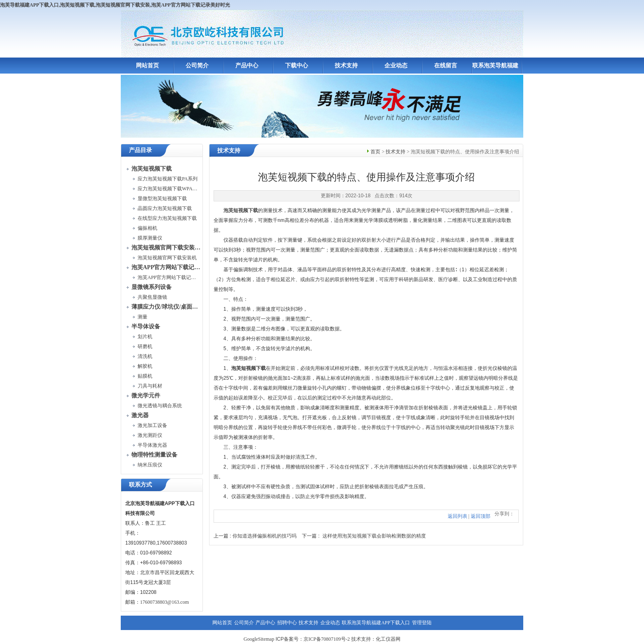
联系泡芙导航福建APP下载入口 (376, 623)
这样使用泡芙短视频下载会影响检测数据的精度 (374, 536)
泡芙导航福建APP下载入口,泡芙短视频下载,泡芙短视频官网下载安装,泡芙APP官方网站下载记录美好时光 (115, 5)
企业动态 (396, 66)
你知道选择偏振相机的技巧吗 (264, 536)
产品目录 (140, 150)
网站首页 (147, 66)
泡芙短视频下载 (241, 210)
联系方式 (140, 485)
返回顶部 (481, 516)
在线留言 (446, 66)
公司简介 (197, 66)
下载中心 (297, 66)
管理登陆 (422, 623)
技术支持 (346, 66)
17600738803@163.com (164, 602)
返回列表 (458, 516)
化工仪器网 (388, 639)
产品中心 (247, 66)
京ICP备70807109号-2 (327, 639)
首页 (375, 152)
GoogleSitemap (259, 639)
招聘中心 (287, 623)
